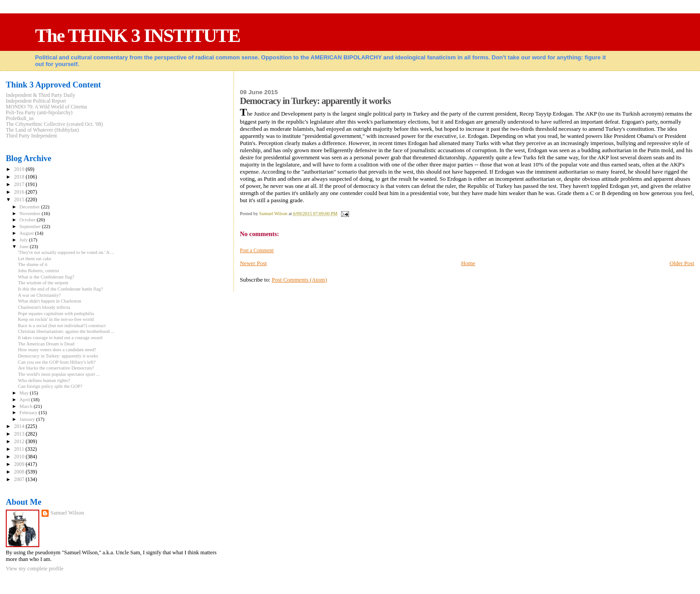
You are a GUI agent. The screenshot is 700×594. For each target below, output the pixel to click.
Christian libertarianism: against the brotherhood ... (66, 331)
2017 (20, 185)
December (31, 207)
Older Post (682, 263)
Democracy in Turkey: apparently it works (58, 356)
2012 (20, 442)
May (25, 393)
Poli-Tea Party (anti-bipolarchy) (39, 113)
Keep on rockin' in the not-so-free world (56, 319)
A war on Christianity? (39, 295)
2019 (20, 169)
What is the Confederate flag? (46, 277)
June (25, 246)
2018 (20, 177)
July (24, 240)
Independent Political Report (36, 101)
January (28, 419)
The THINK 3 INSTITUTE (137, 35)
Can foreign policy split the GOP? (50, 386)
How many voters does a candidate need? (57, 350)
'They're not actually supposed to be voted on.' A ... (66, 252)
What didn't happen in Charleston (50, 301)
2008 (20, 472)
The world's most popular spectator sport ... (59, 374)
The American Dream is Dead (46, 344)
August (27, 233)
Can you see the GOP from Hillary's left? (57, 362)
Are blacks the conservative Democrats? (56, 368)
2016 (20, 192)
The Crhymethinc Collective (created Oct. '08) (54, 124)
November (31, 213)
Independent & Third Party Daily (40, 95)
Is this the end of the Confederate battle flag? (60, 289)
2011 (20, 449)
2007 (20, 480)
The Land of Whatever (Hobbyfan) (42, 130)
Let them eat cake (35, 259)
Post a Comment (257, 250)
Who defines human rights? (44, 380)
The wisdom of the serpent (43, 283)
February (29, 412)
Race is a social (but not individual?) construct (62, 326)
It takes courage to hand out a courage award (60, 338)
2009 (20, 464)
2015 (20, 200)
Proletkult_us (20, 118)
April (25, 399)
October (28, 220)
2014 (20, 426)
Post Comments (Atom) (300, 280)
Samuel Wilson (67, 513)
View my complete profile (35, 569)
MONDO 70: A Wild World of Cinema (46, 107)
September (31, 226)
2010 (20, 457)
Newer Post (253, 263)
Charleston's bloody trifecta (44, 307)
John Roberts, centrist (38, 271)
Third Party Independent (31, 136)
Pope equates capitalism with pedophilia (56, 314)
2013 (20, 434)
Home (468, 263)
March (27, 406)
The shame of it (33, 264)
